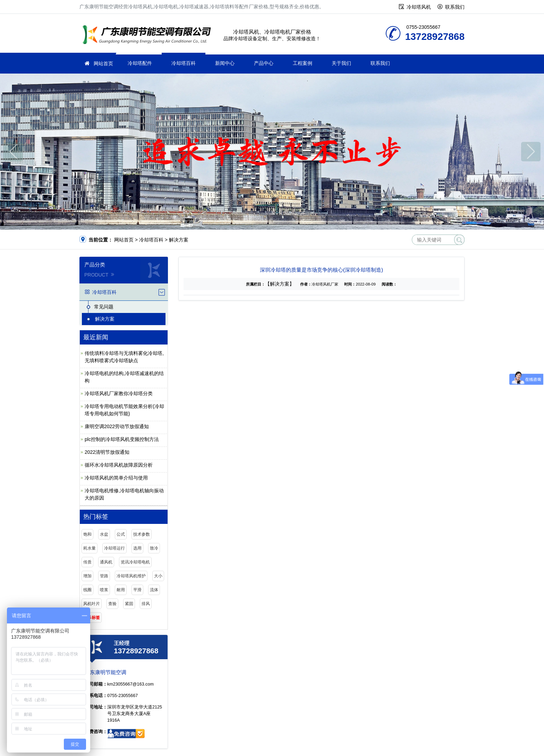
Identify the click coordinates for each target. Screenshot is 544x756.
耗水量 (90, 548)
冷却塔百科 (184, 63)
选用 (137, 548)
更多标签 (92, 618)
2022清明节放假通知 (107, 452)
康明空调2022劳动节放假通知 (117, 426)
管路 (104, 576)
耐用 (121, 590)
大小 (158, 576)
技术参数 (142, 534)
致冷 (154, 548)
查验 (112, 604)
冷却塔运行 (114, 548)
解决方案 (179, 240)
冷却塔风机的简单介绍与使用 (116, 478)
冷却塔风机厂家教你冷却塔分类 (119, 393)
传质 (87, 562)
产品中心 (264, 63)
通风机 (106, 562)
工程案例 (303, 63)
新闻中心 (225, 63)
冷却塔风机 (419, 7)
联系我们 (455, 7)
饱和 (87, 534)
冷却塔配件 (140, 63)
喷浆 (104, 590)
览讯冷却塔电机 (135, 562)
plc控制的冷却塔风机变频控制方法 (122, 439)
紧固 (129, 604)
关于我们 (341, 63)
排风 (146, 604)
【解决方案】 (280, 284)
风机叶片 (92, 604)
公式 (121, 534)
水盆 (104, 534)
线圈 (87, 590)
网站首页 (103, 63)
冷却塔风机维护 (131, 576)
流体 (154, 590)
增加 (87, 576)
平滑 (137, 590)
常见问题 (104, 307)
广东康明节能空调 (149, 36)
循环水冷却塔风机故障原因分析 (119, 465)
